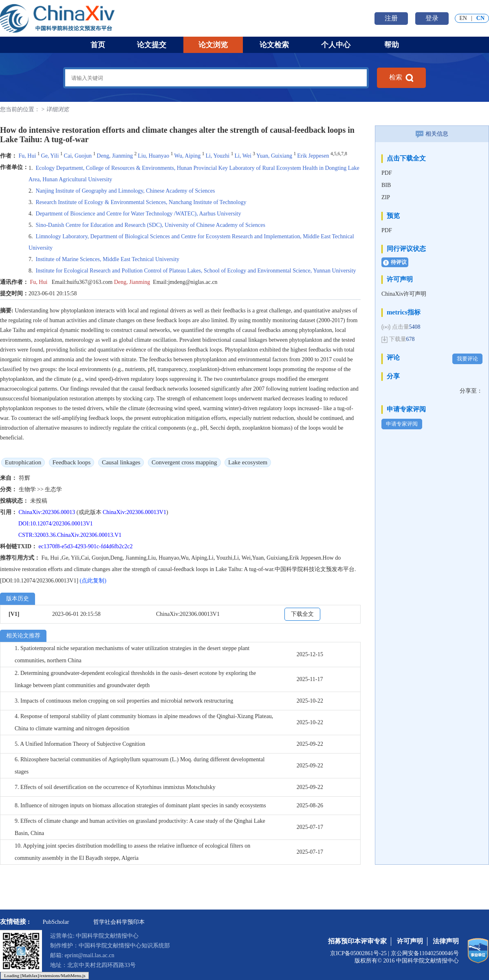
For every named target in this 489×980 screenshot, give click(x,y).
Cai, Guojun (78, 156)
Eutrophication (23, 462)
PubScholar (56, 922)
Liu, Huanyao (153, 156)
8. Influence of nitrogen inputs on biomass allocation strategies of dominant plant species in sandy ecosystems (140, 805)
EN (463, 18)
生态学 (53, 489)
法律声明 (446, 941)
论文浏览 (213, 45)
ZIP (386, 197)
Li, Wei (243, 156)
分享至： (471, 391)
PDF (387, 173)
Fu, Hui (28, 156)
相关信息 (432, 134)
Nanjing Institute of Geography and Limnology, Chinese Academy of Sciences (126, 191)
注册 (391, 18)
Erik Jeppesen (313, 156)
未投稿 (39, 501)
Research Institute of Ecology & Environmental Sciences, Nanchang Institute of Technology (141, 202)
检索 (401, 78)
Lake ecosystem (248, 462)
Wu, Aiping (187, 156)
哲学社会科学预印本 (119, 922)
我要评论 (467, 359)
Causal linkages (121, 462)
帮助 (392, 45)
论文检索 (274, 45)
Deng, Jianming (115, 156)
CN (480, 18)
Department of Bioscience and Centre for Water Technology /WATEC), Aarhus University (139, 214)
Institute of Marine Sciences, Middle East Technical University (108, 259)
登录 (432, 18)
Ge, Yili (50, 156)
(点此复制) (93, 581)
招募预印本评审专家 (357, 941)
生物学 (28, 489)
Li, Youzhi (217, 156)
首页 (98, 45)
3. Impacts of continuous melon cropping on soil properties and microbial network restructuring (124, 701)
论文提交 (152, 45)
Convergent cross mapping (184, 462)
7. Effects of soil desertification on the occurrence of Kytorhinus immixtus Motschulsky (115, 787)
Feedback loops (72, 462)
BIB (386, 185)
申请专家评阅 (402, 424)
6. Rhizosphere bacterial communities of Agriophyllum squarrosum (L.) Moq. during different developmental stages (140, 766)
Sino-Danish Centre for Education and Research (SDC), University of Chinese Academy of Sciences (151, 225)
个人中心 (336, 45)
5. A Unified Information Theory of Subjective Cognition (80, 744)
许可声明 (410, 941)
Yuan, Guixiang (274, 156)
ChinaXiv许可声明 (404, 294)
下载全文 (302, 614)
